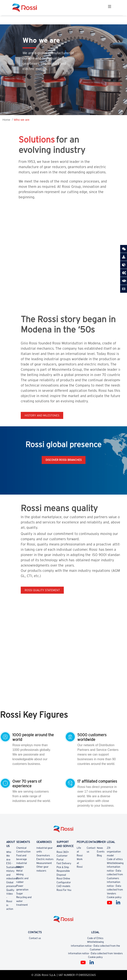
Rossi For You (64, 890)
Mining (20, 874)
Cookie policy (114, 897)
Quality (10, 890)
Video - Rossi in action (10, 901)
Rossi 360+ (63, 852)
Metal (19, 871)
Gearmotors (43, 855)
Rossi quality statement (42, 590)
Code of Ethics (95, 938)
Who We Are (9, 856)
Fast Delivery (64, 863)
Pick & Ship (63, 867)
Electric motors (45, 859)
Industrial (22, 863)
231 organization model (114, 852)
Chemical (21, 848)
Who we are (22, 120)
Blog (99, 855)
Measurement (44, 863)
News (100, 848)
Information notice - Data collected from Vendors (95, 953)
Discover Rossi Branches (64, 460)
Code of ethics (115, 859)
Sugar (20, 894)
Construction (23, 852)
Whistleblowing (115, 863)
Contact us (35, 938)
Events (101, 852)
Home (6, 120)
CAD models (63, 886)
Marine (20, 867)
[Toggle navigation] (109, 8)
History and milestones (42, 415)
